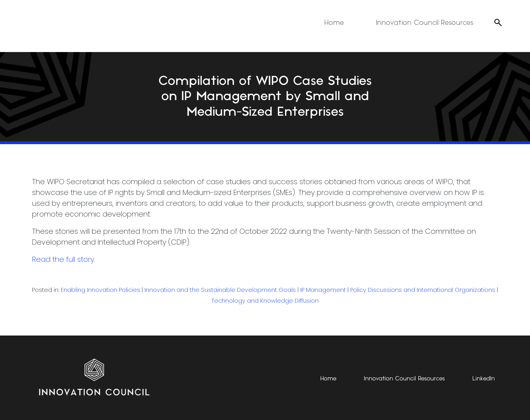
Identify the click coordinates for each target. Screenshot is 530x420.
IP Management (323, 290)
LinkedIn (484, 379)
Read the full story (63, 259)
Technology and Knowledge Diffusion (265, 301)
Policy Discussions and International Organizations (423, 290)
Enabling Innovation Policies (100, 290)
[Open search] (498, 22)
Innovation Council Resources (425, 23)
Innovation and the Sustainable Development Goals (220, 290)
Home (334, 23)
